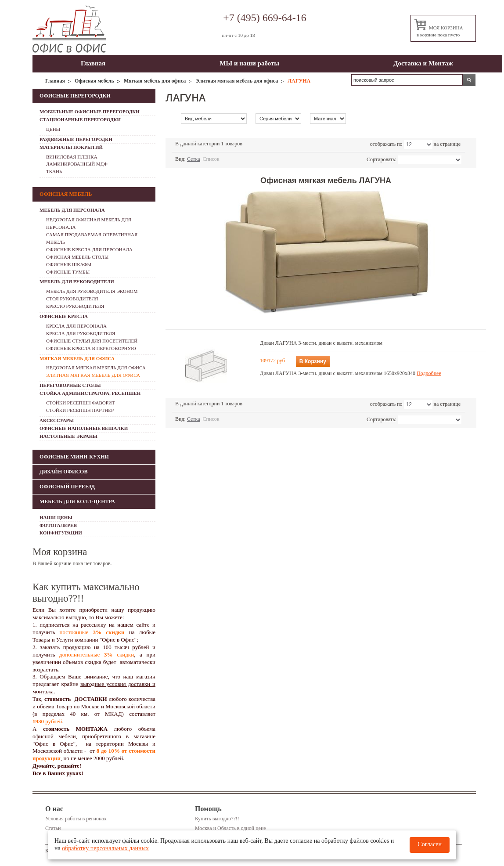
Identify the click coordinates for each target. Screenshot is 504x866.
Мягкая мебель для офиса (155, 81)
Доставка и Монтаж (423, 63)
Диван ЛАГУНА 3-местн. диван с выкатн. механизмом (321, 343)
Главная (93, 63)
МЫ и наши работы (249, 63)
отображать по (386, 144)
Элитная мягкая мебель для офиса (237, 81)
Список (211, 159)
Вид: (180, 159)
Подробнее (429, 373)
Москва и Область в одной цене (230, 828)
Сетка (194, 159)
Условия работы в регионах (76, 819)
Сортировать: (382, 159)
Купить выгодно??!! (217, 819)
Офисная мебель (94, 81)
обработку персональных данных (105, 848)
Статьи (53, 828)
